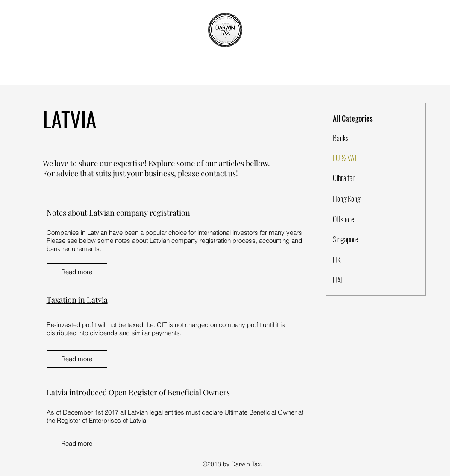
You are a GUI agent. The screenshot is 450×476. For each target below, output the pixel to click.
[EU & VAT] (363, 158)
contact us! (219, 173)
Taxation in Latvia (77, 300)
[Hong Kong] (363, 199)
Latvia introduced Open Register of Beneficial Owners (138, 392)
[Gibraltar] (363, 178)
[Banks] (363, 138)
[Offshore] (363, 219)
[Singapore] (363, 239)
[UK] (363, 260)
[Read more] (77, 272)
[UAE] (363, 280)
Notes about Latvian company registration (118, 213)
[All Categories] (364, 119)
